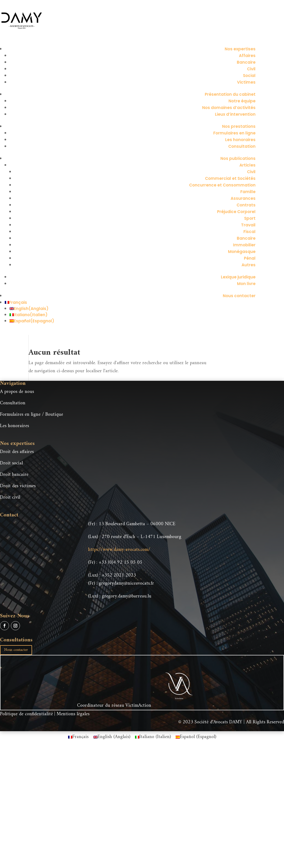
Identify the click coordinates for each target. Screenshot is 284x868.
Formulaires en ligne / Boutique (32, 415)
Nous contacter (239, 296)
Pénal (250, 258)
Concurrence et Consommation (222, 185)
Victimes (246, 82)
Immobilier (244, 245)
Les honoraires (240, 140)
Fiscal (249, 232)
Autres (249, 265)
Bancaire (246, 62)
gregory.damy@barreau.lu (127, 596)
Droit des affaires (17, 452)
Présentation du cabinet (230, 94)
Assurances (243, 198)
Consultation (242, 146)
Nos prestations (239, 126)
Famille (248, 192)
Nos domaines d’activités (229, 108)
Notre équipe (242, 101)
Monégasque (242, 252)
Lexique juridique (238, 277)
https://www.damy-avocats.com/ (119, 550)
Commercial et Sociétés (230, 178)
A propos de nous (17, 392)
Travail (248, 225)
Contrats (246, 205)
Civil (251, 69)
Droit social (11, 463)
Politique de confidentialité (26, 714)
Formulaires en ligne (234, 133)
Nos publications (238, 158)
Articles (247, 165)
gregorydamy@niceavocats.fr (126, 584)
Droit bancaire (14, 475)
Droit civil (10, 498)
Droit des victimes (18, 486)
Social (249, 76)
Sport (250, 218)
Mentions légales (73, 714)
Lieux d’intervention (235, 114)
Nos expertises (240, 49)
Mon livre (246, 284)
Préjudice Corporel (236, 212)
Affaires (247, 56)
